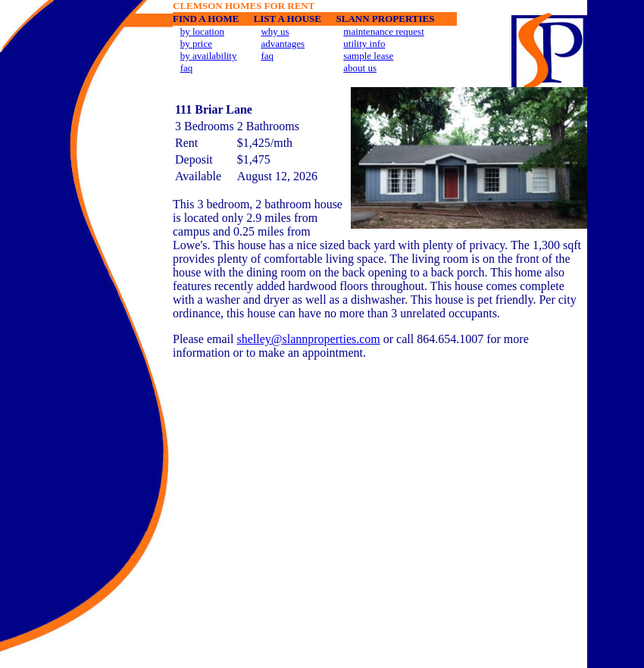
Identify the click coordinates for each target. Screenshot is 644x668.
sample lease (368, 56)
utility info (364, 44)
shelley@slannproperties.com (308, 339)
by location (202, 31)
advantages (283, 44)
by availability (209, 56)
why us (275, 31)
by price (196, 44)
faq (187, 68)
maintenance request (383, 31)
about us (360, 68)
